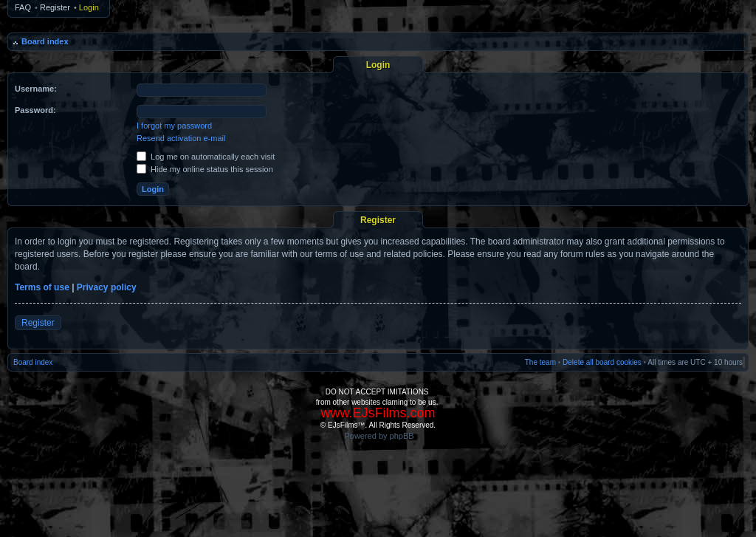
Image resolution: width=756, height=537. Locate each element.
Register (55, 7)
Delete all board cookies (602, 362)
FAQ (23, 7)
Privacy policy (107, 287)
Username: (36, 89)
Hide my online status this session (205, 169)
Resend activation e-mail (181, 138)
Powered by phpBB (379, 436)
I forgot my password (174, 126)
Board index (45, 41)
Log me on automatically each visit (206, 157)
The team (540, 362)
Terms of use (42, 287)
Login (89, 7)
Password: (35, 110)
